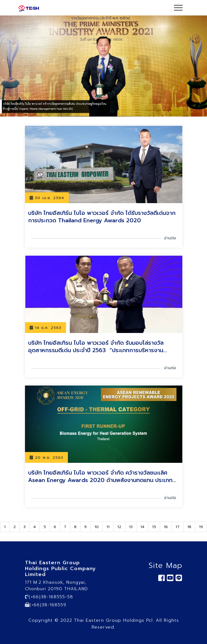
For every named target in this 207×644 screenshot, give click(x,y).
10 (97, 527)
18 (189, 527)
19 (201, 527)
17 (178, 527)
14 (142, 527)
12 (119, 527)
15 (154, 527)
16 (166, 527)
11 (108, 527)
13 (131, 527)
